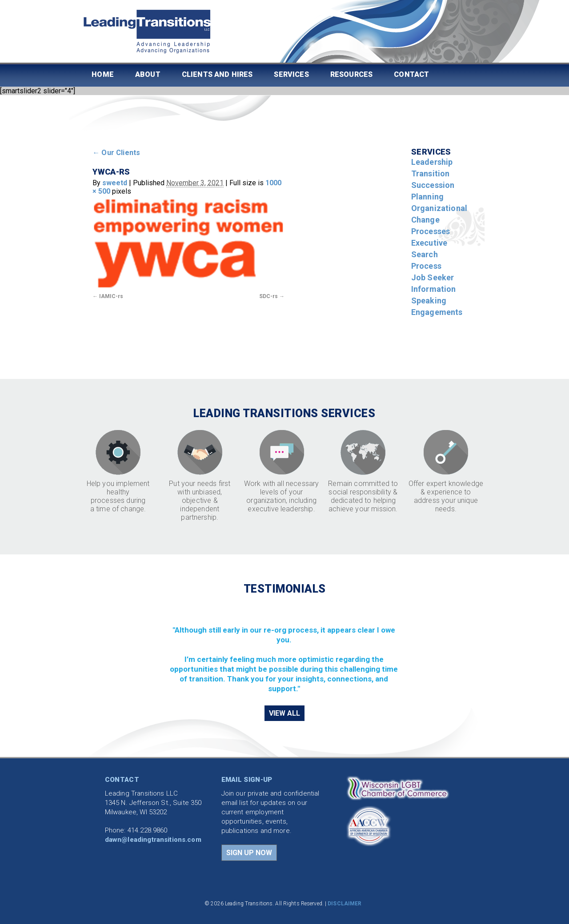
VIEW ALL (284, 713)
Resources (351, 74)
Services (291, 74)
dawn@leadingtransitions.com (153, 840)
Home (103, 74)
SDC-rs (268, 296)
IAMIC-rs (111, 296)
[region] (285, 649)
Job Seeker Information (434, 283)
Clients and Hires (217, 74)
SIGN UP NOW (249, 853)
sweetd (115, 183)
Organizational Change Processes (439, 220)
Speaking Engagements (437, 306)
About (148, 74)
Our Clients (116, 153)
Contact (411, 74)
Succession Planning (433, 191)
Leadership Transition (432, 168)
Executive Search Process (429, 254)
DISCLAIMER (345, 904)
